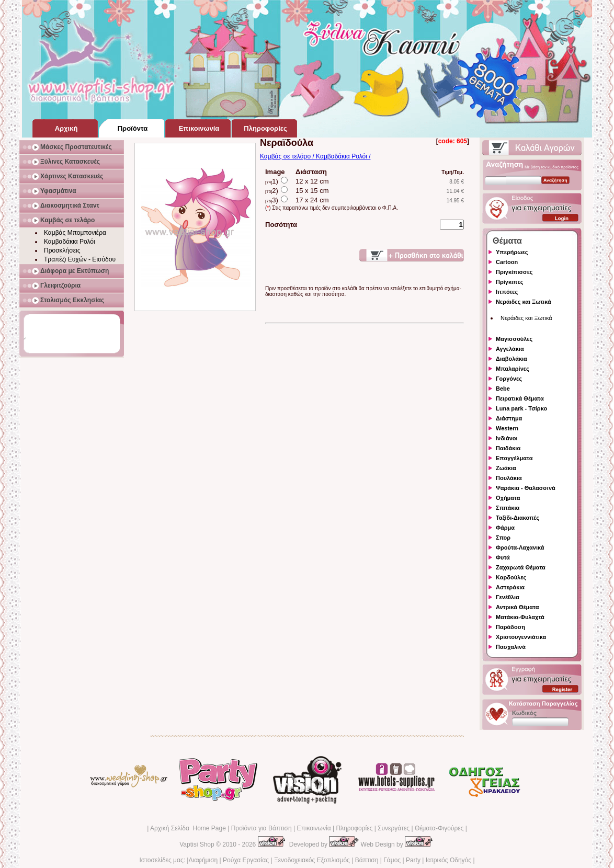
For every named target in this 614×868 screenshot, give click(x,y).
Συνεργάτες (394, 828)
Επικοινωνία (314, 828)
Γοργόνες (509, 379)
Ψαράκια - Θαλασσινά (526, 488)
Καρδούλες (511, 577)
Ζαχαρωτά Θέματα (521, 567)
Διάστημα (509, 418)
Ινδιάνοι (507, 438)
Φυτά (503, 557)
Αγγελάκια (510, 349)
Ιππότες (507, 292)
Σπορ (503, 538)
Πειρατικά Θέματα (520, 398)
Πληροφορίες (354, 828)
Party (413, 860)
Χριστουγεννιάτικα (521, 637)
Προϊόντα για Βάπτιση (261, 828)
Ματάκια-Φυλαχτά (520, 617)
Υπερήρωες (512, 252)
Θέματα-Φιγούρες (439, 828)
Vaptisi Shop (197, 844)
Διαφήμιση (203, 860)
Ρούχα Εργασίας (246, 860)
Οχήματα (508, 498)
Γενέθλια (508, 597)
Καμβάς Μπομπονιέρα (75, 233)
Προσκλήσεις (62, 250)
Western (507, 428)
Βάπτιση (367, 860)
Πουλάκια (509, 478)
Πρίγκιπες (509, 282)
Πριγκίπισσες (514, 272)
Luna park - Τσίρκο (521, 408)
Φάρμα (505, 528)
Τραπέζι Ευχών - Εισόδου (80, 259)
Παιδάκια (508, 448)
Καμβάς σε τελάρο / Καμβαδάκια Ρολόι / (315, 156)
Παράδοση (510, 627)
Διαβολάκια (511, 359)
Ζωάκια (506, 468)
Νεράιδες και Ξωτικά (524, 302)
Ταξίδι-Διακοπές (518, 518)
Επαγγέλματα (514, 458)
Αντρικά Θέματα (517, 607)
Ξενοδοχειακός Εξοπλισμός (312, 860)
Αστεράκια (510, 587)
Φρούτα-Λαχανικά (520, 547)
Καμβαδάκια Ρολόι (70, 242)
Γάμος (392, 860)
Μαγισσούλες (514, 339)
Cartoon (507, 262)
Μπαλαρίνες (513, 369)
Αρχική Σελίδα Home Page (188, 828)
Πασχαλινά (511, 647)
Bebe (503, 389)
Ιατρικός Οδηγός (448, 860)
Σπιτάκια (508, 508)
